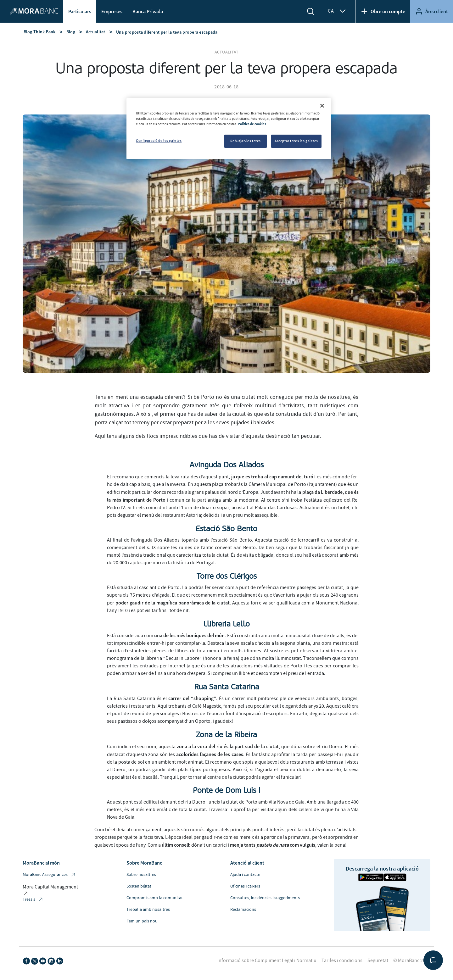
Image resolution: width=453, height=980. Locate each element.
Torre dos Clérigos (227, 576)
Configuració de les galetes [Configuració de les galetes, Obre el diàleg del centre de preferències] (159, 141)
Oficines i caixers (245, 886)
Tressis (33, 900)
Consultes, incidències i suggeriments (265, 898)
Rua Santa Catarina (227, 687)
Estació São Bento (226, 529)
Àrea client (432, 11)
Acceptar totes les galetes (296, 141)
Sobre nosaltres (141, 875)
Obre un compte (383, 11)
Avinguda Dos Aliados (226, 465)
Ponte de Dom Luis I (226, 790)
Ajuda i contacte (245, 875)
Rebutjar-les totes (246, 141)
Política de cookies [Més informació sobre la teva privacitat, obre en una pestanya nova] (252, 124)
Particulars (80, 11)
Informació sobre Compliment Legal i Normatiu (267, 961)
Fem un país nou (142, 921)
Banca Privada (148, 11)
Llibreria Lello (227, 624)
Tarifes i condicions (342, 961)
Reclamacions (243, 910)
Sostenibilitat (139, 886)
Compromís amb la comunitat (155, 898)
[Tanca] (322, 106)
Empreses (112, 11)
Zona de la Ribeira (226, 735)
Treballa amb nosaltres (148, 910)
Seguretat (378, 961)
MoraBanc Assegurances (49, 875)
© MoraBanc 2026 (412, 961)
